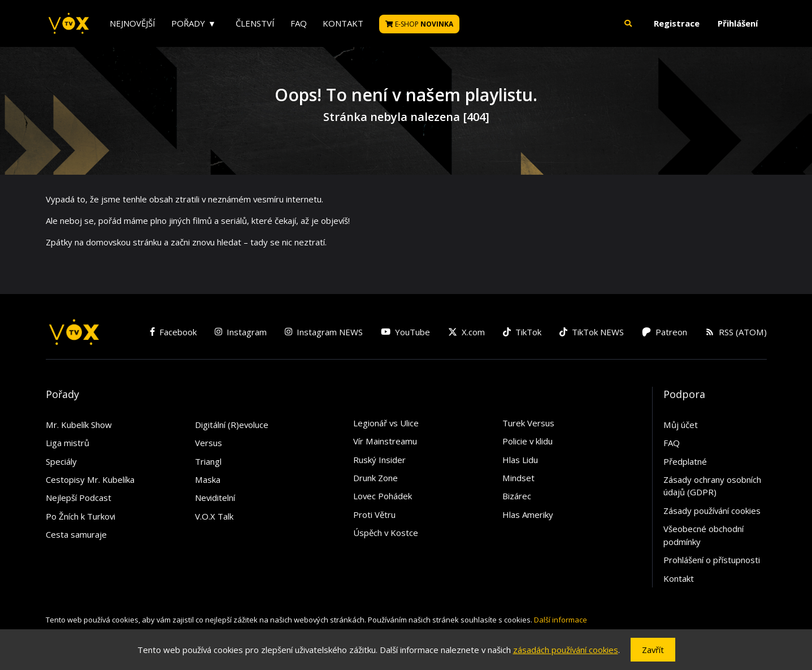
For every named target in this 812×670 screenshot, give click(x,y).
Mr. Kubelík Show (79, 425)
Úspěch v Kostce (386, 533)
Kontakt (343, 23)
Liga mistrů (68, 443)
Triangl (208, 461)
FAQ (299, 23)
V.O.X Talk (214, 516)
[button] (628, 23)
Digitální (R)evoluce (232, 425)
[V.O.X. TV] (69, 24)
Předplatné (685, 461)
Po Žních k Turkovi (81, 516)
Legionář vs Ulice (386, 423)
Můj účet (681, 425)
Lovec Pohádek (383, 496)
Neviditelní (215, 498)
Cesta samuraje (76, 534)
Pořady (188, 23)
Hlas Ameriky (528, 515)
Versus (209, 443)
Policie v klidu (527, 441)
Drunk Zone (375, 478)
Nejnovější (133, 23)
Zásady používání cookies (712, 511)
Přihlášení (738, 23)
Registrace (677, 23)
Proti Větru (374, 515)
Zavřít (653, 650)
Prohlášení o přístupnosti (712, 560)
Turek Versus (528, 423)
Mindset (518, 478)
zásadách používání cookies (566, 650)
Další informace (561, 620)
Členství (255, 23)
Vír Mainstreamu (385, 441)
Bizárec (517, 496)
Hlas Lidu (520, 460)
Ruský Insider (379, 460)
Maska (208, 479)
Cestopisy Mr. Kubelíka (90, 479)
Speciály (61, 461)
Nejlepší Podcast (79, 498)
